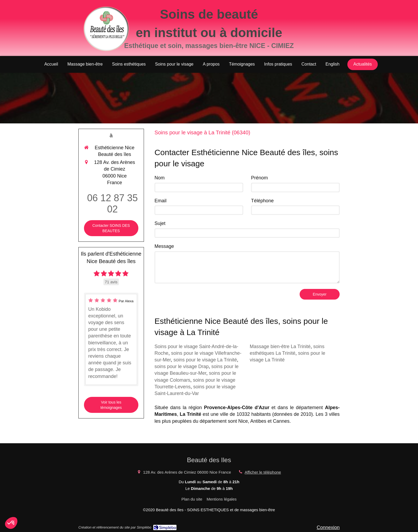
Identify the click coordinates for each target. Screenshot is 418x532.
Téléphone (262, 201)
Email (161, 201)
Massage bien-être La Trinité (280, 346)
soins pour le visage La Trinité (205, 360)
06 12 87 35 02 (112, 203)
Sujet (160, 223)
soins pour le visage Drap (182, 366)
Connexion (328, 527)
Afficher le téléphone (263, 472)
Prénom (260, 178)
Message (164, 246)
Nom (160, 178)
